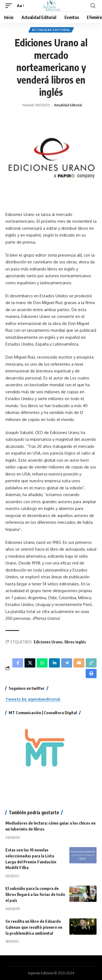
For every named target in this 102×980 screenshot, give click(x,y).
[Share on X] (30, 663)
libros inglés (75, 642)
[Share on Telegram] (67, 663)
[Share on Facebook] (18, 663)
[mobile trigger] (10, 6)
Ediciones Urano (48, 642)
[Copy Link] (91, 663)
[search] (93, 6)
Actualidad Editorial (51, 30)
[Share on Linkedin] (54, 663)
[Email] (79, 663)
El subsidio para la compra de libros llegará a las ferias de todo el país (35, 894)
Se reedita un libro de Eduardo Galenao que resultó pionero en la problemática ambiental (34, 927)
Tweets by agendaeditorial (33, 699)
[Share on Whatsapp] (42, 663)
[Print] (91, 673)
